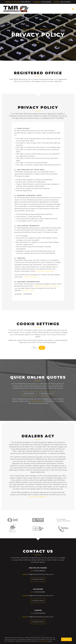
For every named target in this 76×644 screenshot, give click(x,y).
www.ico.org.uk (28, 290)
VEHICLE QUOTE (47, 394)
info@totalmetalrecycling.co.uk (46, 286)
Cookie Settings (31, 277)
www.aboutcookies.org (45, 271)
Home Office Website (38, 497)
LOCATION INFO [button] (38, 579)
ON (34, 348)
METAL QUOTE (29, 394)
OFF (42, 348)
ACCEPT (66, 639)
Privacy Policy (43, 641)
